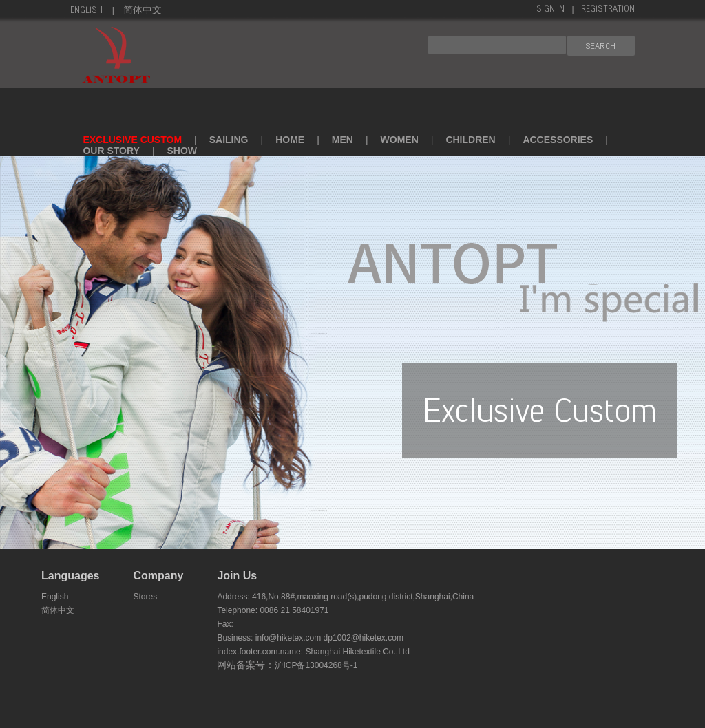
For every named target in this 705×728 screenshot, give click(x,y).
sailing (229, 140)
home (290, 140)
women (400, 140)
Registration (608, 10)
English (86, 11)
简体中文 (143, 11)
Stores (145, 597)
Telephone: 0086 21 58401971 (273, 610)
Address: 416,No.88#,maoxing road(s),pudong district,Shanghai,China (345, 597)
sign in (550, 10)
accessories (558, 140)
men (343, 140)
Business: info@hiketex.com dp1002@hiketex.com (310, 638)
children (470, 140)
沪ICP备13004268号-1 (316, 665)
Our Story (111, 151)
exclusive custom (132, 140)
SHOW (182, 151)
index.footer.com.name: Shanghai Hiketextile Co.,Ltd (313, 652)
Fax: (225, 624)
